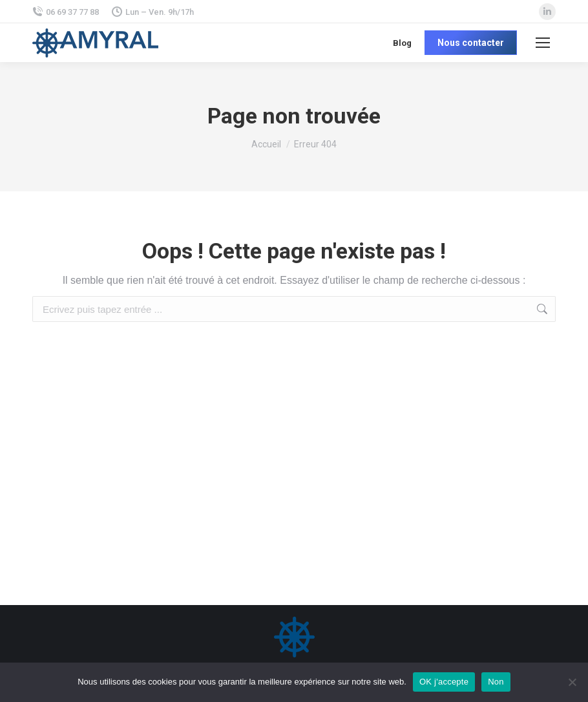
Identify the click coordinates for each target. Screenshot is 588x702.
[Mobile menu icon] (543, 43)
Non (496, 682)
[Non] (572, 682)
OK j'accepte (444, 682)
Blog (402, 43)
